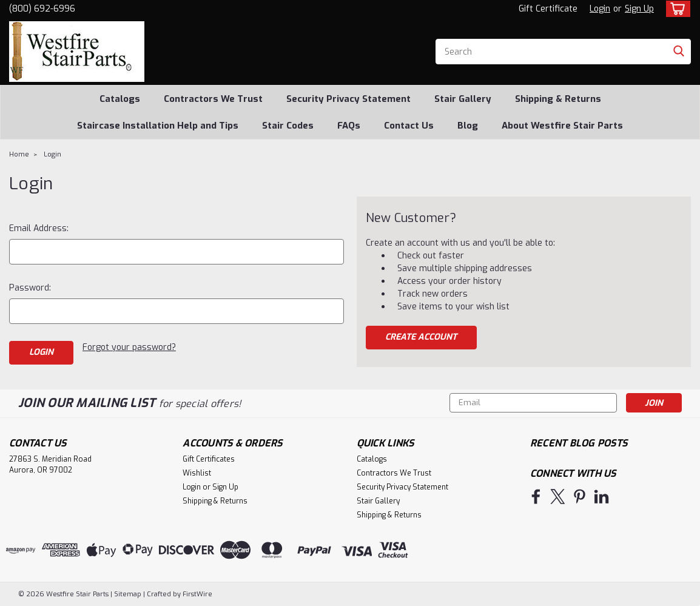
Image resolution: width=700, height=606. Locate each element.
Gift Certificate (548, 9)
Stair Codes (288, 126)
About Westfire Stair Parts (562, 126)
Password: (30, 288)
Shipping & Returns (558, 99)
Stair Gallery (463, 99)
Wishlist (197, 473)
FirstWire (197, 594)
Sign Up (639, 9)
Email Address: (39, 228)
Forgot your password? (129, 347)
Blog (468, 126)
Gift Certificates (209, 459)
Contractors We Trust (213, 99)
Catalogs (120, 99)
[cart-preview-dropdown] (675, 9)
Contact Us (409, 126)
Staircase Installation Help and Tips (158, 126)
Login (600, 9)
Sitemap (128, 594)
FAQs (349, 126)
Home (19, 154)
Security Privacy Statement (348, 99)
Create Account (421, 337)
